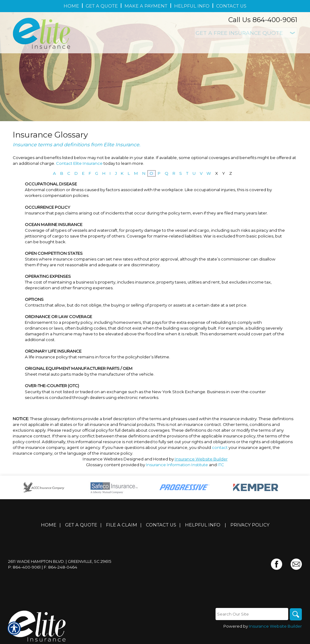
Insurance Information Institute (177, 465)
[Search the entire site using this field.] (252, 614)
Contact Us (161, 525)
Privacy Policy (250, 525)
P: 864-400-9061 (25, 567)
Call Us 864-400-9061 (263, 20)
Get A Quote (81, 525)
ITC (221, 465)
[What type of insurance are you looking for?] (246, 33)
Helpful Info (203, 525)
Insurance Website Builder (201, 459)
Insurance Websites (103, 459)
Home (49, 525)
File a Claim (122, 525)
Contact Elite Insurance (79, 163)
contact (220, 447)
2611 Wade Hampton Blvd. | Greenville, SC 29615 (60, 561)
